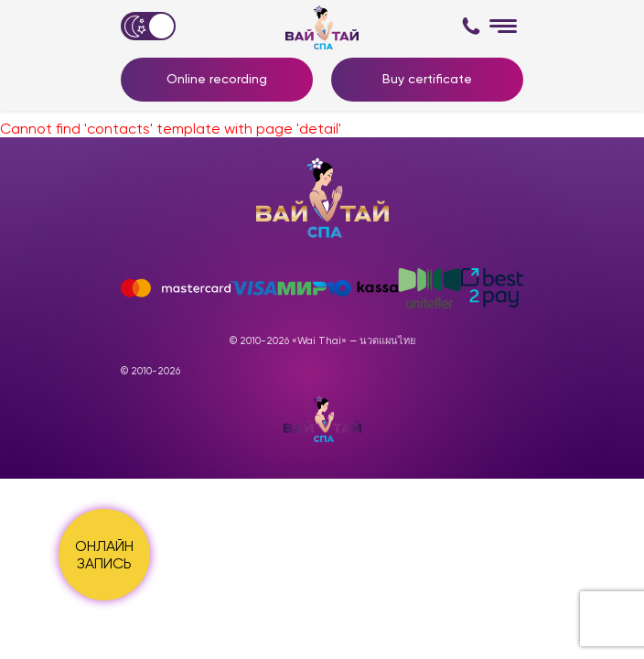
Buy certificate (427, 79)
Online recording (217, 79)
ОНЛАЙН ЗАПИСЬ (104, 555)
